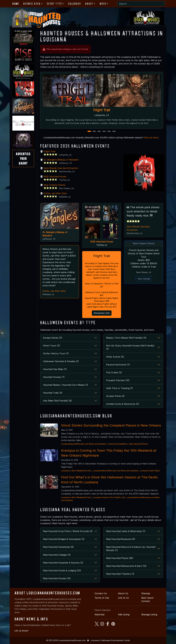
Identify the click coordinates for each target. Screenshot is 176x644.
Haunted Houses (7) (54, 377)
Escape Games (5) (53, 338)
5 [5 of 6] (109, 131)
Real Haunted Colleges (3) (57, 555)
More (103, 4)
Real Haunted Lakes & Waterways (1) (126, 531)
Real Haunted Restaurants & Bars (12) (126, 566)
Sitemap (146, 593)
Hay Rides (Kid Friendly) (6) (57, 401)
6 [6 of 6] (114, 131)
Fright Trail (102, 110)
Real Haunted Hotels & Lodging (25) (62, 570)
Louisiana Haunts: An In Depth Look (109, 497)
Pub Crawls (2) (114, 372)
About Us (123, 593)
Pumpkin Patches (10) (118, 380)
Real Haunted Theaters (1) (120, 574)
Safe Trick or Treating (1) (119, 388)
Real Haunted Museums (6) (121, 539)
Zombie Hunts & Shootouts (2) (123, 404)
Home (16, 4)
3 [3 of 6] (99, 131)
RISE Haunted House (55, 177)
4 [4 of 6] (104, 131)
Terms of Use (102, 598)
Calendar (74, 4)
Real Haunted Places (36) (120, 558)
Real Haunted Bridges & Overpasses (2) (64, 539)
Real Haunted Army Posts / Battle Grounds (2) (68, 531)
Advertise (100, 614)
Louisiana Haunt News (150, 471)
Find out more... (152, 137)
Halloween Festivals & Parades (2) (61, 361)
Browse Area (32, 4)
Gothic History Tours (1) (56, 353)
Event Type (54, 4)
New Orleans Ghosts (55, 185)
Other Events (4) (115, 357)
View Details (144, 279)
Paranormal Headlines (118, 444)
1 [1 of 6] (89, 131)
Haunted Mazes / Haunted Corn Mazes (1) (66, 385)
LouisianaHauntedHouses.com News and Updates (84, 444)
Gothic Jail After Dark (55, 193)
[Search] (141, 4)
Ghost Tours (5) (52, 346)
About (89, 4)
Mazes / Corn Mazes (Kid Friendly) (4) (126, 338)
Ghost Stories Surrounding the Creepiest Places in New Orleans (111, 425)
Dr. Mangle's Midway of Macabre (61, 160)
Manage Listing (149, 614)
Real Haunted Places (138, 444)
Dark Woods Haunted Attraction (61, 168)
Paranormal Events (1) (118, 365)
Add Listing (124, 614)
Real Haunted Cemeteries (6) (58, 547)
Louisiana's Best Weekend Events (76, 471)
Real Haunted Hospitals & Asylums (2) (63, 563)
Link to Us (123, 598)
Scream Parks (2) (115, 396)
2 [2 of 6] (94, 131)
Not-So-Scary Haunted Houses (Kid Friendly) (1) (130, 347)
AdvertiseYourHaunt (23, 158)
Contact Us (101, 593)
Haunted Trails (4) (53, 393)
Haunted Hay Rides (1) (55, 369)
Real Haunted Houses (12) (57, 578)
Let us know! (21, 631)
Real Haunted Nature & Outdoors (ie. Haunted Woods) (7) (131, 549)
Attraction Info (102, 313)
